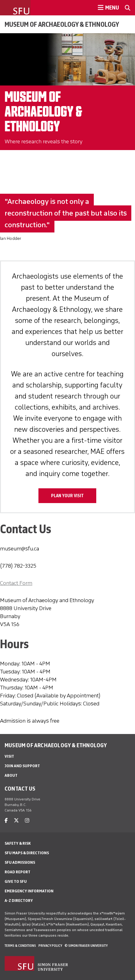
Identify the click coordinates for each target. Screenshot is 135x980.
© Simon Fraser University (86, 946)
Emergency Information (29, 891)
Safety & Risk (18, 843)
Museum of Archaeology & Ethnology (62, 24)
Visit (9, 756)
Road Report (18, 872)
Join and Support (22, 766)
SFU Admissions (20, 862)
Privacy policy (50, 946)
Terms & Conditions (20, 946)
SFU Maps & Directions (27, 853)
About (11, 775)
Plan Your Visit (67, 496)
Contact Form (16, 583)
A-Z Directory (19, 901)
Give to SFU (16, 881)
